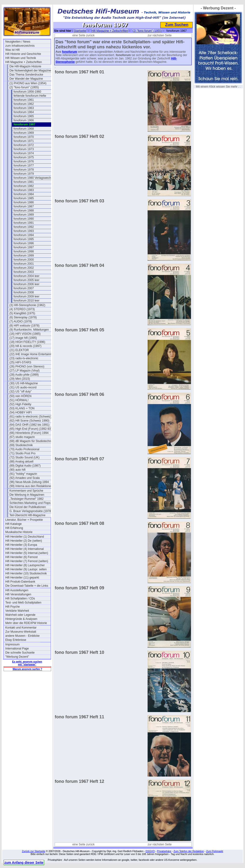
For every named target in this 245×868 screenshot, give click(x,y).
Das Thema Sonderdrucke (26, 75)
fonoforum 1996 (24, 243)
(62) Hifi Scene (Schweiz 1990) (29, 421)
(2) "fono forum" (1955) (24, 87)
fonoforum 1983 (24, 190)
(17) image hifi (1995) (23, 338)
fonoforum (69, 52)
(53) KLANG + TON (22, 408)
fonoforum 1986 (24, 202)
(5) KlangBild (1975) (22, 313)
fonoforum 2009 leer (26, 296)
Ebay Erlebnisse (16, 640)
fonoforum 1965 (24, 116)
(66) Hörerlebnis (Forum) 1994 (29, 433)
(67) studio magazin (22, 437)
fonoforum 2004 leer (26, 276)
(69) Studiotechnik (21, 445)
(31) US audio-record (23, 387)
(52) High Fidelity (20, 404)
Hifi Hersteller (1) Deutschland (25, 537)
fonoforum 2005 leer (26, 280)
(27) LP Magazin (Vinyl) (24, 371)
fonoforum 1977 (24, 166)
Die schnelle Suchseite (20, 653)
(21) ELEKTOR (19, 350)
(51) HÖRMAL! (19, 400)
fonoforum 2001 (24, 264)
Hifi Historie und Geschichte (23, 54)
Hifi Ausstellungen (17, 590)
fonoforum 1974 (24, 153)
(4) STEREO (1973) (22, 309)
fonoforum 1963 (24, 108)
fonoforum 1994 (24, 235)
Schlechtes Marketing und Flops (30, 503)
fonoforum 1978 (24, 170)
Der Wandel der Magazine (26, 79)
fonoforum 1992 (24, 227)
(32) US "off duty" (20, 392)
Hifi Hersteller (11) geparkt (22, 578)
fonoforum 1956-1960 (27, 92)
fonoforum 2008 (24, 292)
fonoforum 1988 (24, 211)
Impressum (12, 644)
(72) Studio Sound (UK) (24, 457)
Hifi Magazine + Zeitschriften (24, 62)
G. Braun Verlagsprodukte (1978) (31, 511)
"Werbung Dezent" (17, 657)
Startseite (80, 31)
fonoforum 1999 (24, 256)
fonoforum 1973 (24, 149)
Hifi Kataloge (14, 524)
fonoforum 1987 (24, 206)
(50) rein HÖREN (20, 396)
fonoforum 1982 (24, 186)
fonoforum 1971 (24, 141)
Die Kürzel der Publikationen (28, 507)
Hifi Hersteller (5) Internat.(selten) (27, 553)
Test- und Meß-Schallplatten (23, 603)
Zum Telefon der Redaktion (189, 851)
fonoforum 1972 (24, 145)
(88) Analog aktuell (21, 462)
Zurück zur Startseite (34, 851)
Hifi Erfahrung (14, 528)
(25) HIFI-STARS (20, 362)
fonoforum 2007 (24, 288)
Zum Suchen (177, 25)
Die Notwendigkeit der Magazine (30, 71)
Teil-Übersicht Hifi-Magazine (27, 515)
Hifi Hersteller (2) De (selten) (24, 541)
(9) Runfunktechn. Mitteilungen (29, 330)
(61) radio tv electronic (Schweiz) (31, 417)
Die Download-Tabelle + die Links (27, 586)
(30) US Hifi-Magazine (24, 383)
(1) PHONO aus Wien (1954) (28, 83)
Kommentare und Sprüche (26, 491)
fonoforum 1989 (24, 215)
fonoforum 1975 (24, 157)
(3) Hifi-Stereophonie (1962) (27, 305)
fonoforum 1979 (24, 174)
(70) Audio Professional (24, 449)
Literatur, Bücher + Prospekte (24, 520)
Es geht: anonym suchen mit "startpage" (27, 663)
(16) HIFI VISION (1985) (25, 334)
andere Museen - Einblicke (22, 636)
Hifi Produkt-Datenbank (20, 582)
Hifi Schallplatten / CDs (20, 598)
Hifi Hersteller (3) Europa (21, 545)
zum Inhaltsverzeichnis (20, 46)
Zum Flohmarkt (215, 851)
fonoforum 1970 (24, 137)
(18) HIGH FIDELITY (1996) (27, 342)
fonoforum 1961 (24, 100)
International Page (17, 649)
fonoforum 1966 (24, 120)
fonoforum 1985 (24, 198)
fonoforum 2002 (24, 268)
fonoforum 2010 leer (26, 301)
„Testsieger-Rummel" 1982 (27, 499)
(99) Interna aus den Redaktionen (31, 486)
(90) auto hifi (17, 470)
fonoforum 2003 (24, 272)
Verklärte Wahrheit (17, 611)
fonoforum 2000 (24, 260)
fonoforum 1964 (24, 112)
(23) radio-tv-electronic (24, 358)
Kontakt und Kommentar (21, 628)
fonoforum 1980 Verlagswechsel (34, 178)
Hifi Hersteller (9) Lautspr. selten (26, 569)
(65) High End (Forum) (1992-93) (31, 429)
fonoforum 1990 (24, 219)
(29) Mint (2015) (20, 379)
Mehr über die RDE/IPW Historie (26, 623)
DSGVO (150, 851)
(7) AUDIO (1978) (21, 321)
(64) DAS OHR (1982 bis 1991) (29, 425)
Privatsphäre (164, 851)
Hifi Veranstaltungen (18, 594)
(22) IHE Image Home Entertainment (32, 354)
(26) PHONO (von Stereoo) (27, 366)
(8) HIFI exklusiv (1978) (24, 326)
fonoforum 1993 (24, 231)
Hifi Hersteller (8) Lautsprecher (25, 565)
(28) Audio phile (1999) (24, 375)
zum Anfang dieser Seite (24, 862)
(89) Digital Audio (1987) (25, 466)
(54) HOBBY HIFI (20, 412)
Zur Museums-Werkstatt (21, 632)
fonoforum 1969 (24, 133)
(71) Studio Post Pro (22, 453)
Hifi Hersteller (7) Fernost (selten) (27, 561)
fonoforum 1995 (24, 239)
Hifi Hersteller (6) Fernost (21, 557)
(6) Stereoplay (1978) (23, 317)
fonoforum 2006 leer (26, 284)
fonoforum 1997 (24, 247)
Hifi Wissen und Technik (21, 58)
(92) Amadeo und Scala (24, 478)
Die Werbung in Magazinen (27, 495)
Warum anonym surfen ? (27, 669)
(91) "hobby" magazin (23, 474)
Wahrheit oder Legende (20, 615)
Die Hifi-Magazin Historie (25, 66)
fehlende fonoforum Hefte (30, 96)
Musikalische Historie (19, 532)
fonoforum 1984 (24, 194)
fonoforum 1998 (24, 251)
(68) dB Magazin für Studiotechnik (31, 441)
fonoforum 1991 (24, 223)
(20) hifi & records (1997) (25, 346)
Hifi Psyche (13, 607)
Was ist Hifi (13, 50)
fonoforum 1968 (24, 129)
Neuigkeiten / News (18, 42)
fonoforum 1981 (24, 182)
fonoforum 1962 (24, 104)
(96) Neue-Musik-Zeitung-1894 (29, 482)
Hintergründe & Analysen (21, 619)
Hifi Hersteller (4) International (24, 549)
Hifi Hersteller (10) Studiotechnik (26, 573)
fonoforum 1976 (24, 161)
